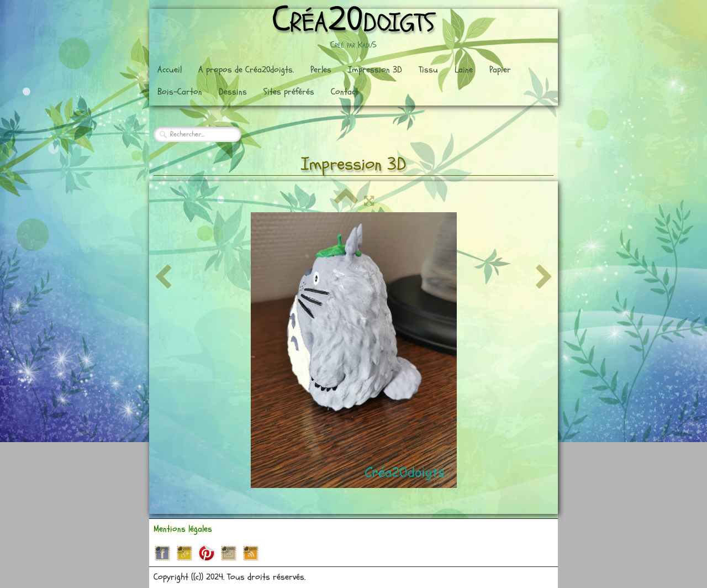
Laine (464, 70)
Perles (321, 70)
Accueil (170, 70)
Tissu (428, 70)
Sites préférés (289, 92)
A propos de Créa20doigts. (246, 70)
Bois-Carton (180, 92)
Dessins (233, 92)
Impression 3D (375, 70)
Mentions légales (183, 529)
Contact (345, 92)
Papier (500, 70)
